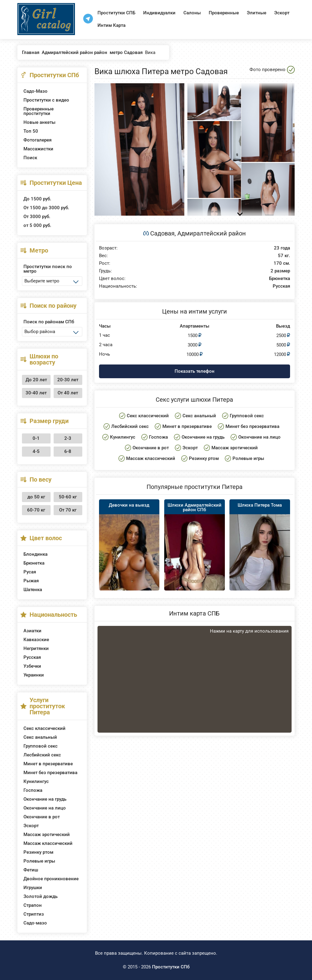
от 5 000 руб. (37, 225)
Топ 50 (31, 131)
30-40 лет (36, 393)
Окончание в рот (42, 817)
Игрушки (33, 888)
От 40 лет (68, 393)
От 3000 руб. (37, 217)
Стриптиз (34, 914)
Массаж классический (48, 843)
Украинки (34, 675)
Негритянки (36, 648)
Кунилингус (36, 781)
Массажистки (38, 149)
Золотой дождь (41, 896)
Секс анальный (40, 737)
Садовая (162, 233)
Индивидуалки (159, 13)
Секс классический (44, 728)
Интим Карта (112, 25)
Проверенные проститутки (39, 111)
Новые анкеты (39, 122)
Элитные (257, 13)
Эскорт (282, 13)
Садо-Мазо (35, 91)
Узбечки (32, 666)
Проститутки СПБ (116, 13)
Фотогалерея (37, 140)
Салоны (192, 13)
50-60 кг (68, 497)
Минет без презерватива (50, 773)
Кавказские (36, 640)
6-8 (68, 451)
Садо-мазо (35, 923)
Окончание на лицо (45, 808)
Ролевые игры (39, 861)
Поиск (30, 158)
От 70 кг (68, 510)
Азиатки (32, 631)
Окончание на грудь (45, 799)
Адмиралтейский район (212, 233)
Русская (32, 657)
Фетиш (31, 870)
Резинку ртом (38, 852)
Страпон (33, 905)
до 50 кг (36, 497)
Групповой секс (41, 746)
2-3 (68, 438)
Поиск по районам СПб (49, 322)
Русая (30, 572)
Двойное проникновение (51, 879)
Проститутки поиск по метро (48, 269)
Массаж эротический (47, 835)
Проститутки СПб (171, 967)
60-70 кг (36, 510)
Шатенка (33, 590)
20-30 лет (68, 380)
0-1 (36, 438)
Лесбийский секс (42, 755)
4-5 (36, 451)
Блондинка (35, 554)
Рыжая (31, 581)
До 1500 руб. (37, 199)
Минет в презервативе (48, 764)
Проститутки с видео (46, 100)
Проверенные (224, 13)
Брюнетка (34, 563)
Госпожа (33, 790)
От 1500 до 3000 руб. (46, 208)
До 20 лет (36, 380)
